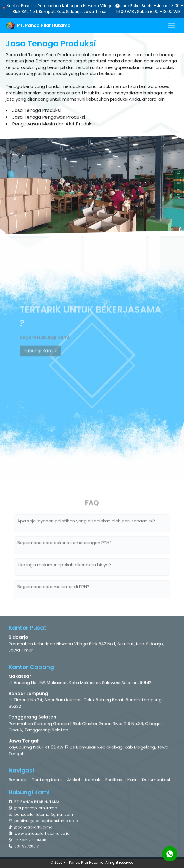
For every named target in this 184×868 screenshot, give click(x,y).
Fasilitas (114, 781)
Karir (132, 781)
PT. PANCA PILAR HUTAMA (34, 803)
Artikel (73, 781)
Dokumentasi (156, 781)
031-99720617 (24, 848)
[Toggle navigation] (172, 25)
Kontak (93, 781)
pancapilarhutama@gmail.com (41, 816)
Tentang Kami (47, 781)
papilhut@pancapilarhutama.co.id (43, 822)
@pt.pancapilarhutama (33, 810)
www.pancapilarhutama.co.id (39, 835)
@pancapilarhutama (31, 828)
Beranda (17, 781)
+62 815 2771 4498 (27, 841)
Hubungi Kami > (40, 353)
